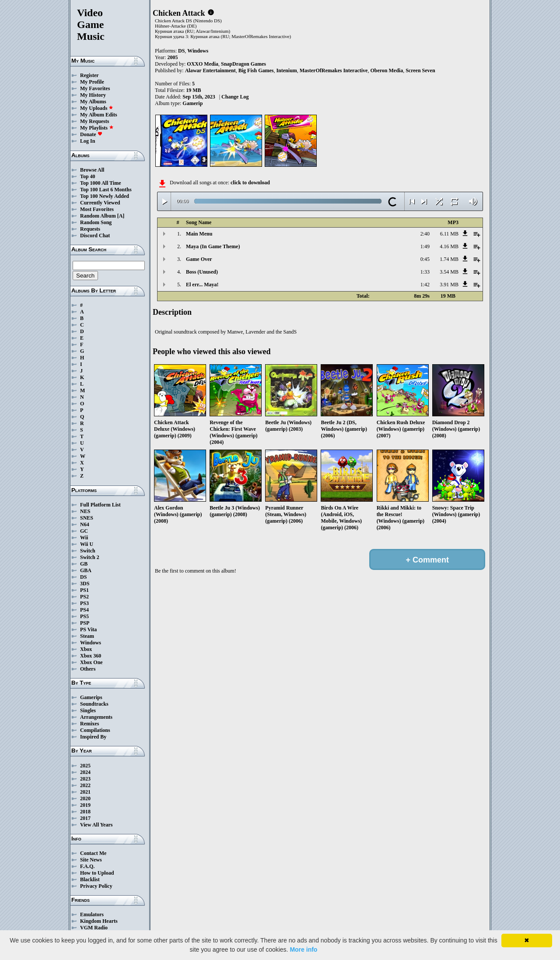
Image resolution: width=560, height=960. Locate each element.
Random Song (96, 222)
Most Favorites (97, 209)
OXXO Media (203, 64)
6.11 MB (449, 234)
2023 (85, 779)
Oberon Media (387, 70)
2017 (85, 818)
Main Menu (199, 234)
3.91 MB (449, 285)
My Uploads (97, 108)
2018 (85, 812)
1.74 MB (449, 259)
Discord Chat (95, 236)
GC (84, 531)
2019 (85, 805)
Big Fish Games (256, 70)
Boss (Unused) (202, 272)
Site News (91, 860)
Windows (91, 643)
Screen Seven (420, 70)
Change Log (235, 97)
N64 (85, 524)
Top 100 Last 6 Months (106, 190)
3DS (85, 584)
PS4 (84, 610)
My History (93, 95)
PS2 (84, 597)
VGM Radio (94, 928)
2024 (85, 772)
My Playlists (97, 128)
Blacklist (90, 879)
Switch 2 (90, 557)
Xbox (86, 649)
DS (83, 577)
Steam (87, 636)
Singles (88, 710)
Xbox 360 (91, 656)
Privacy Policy (96, 886)
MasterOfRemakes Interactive (334, 70)
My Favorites (95, 88)
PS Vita (88, 629)
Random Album (98, 216)
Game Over (199, 259)
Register (89, 75)
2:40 (425, 234)
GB (84, 564)
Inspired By (93, 737)
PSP (85, 623)
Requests (90, 229)
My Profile (92, 82)
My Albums (93, 102)
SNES (87, 518)
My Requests (94, 121)
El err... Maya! (202, 285)
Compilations (95, 730)
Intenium (286, 70)
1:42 (425, 285)
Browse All (92, 170)
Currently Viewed (100, 203)
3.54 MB (449, 272)
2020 (85, 798)
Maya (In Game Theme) (213, 246)
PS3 (84, 603)
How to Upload (97, 873)
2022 (85, 785)
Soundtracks (94, 704)
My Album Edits (99, 115)
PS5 (84, 616)
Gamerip (192, 103)
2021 (85, 792)
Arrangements (96, 717)
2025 (85, 766)
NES (85, 511)
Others (88, 669)
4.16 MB (449, 246)
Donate (91, 134)
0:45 (425, 259)
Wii (84, 538)
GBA (86, 570)
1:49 (425, 246)
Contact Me (93, 853)
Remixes (89, 724)
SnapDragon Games (243, 64)
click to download (250, 183)
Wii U (87, 544)
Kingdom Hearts (99, 921)
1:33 (425, 272)
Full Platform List (100, 505)
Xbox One (91, 662)
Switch (88, 551)
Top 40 (88, 176)
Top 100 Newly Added (105, 196)
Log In (87, 141)
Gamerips (91, 697)
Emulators (92, 914)
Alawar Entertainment (210, 70)
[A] (121, 216)
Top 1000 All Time (100, 183)
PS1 (84, 590)
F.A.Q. (87, 866)
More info (303, 949)
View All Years (96, 825)
